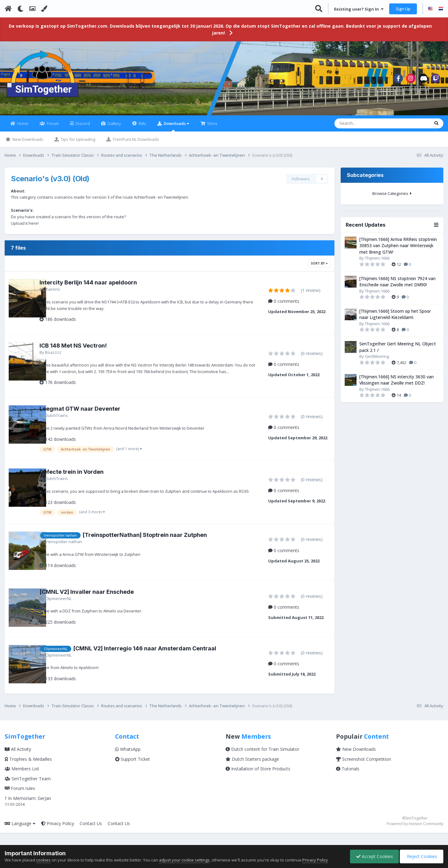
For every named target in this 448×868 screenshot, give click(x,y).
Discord (82, 127)
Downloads (176, 130)
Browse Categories (392, 197)
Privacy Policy (58, 833)
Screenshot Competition (364, 769)
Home (22, 127)
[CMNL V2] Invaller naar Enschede (102, 602)
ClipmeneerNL (74, 608)
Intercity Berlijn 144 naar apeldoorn (103, 286)
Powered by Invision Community (415, 834)
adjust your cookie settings (184, 860)
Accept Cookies (373, 856)
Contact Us (91, 833)
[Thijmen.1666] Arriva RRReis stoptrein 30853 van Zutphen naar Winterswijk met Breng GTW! (398, 249)
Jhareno (68, 293)
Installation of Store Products (258, 779)
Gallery (114, 127)
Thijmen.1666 (377, 262)
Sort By (319, 267)
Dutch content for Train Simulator (262, 759)
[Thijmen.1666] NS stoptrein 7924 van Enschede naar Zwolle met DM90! (397, 285)
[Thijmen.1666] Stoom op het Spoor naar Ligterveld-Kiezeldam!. (395, 318)
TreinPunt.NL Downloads (135, 143)
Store (212, 127)
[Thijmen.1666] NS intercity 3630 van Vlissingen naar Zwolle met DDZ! (397, 384)
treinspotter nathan (79, 552)
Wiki (142, 127)
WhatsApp (128, 759)
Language (20, 833)
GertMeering (377, 360)
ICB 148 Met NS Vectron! (88, 349)
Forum (52, 127)
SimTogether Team (28, 789)
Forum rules (20, 799)
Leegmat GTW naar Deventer (95, 413)
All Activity (18, 759)
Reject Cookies (421, 856)
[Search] (364, 127)
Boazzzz (68, 356)
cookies (43, 860)
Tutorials (348, 779)
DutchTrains (72, 419)
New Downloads (27, 143)
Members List (22, 779)
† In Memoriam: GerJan (28, 808)
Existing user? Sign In (359, 9)
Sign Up (403, 9)
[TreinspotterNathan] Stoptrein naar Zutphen (160, 545)
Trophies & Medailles (28, 769)
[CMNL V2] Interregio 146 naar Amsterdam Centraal (160, 659)
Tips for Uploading (77, 143)
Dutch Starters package (252, 769)
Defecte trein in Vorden (87, 476)
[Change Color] (44, 9)
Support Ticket (133, 769)
